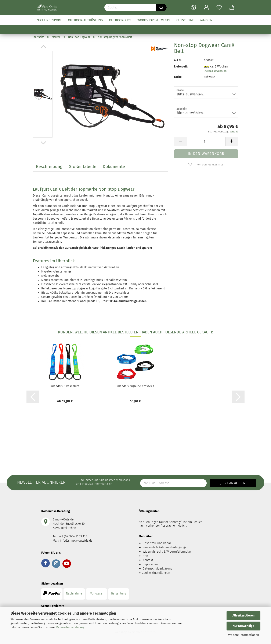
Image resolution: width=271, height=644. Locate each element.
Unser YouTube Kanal (157, 543)
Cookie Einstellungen (156, 573)
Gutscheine (185, 20)
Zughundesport (49, 20)
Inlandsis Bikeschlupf (65, 386)
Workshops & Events (154, 20)
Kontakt (148, 560)
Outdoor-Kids (120, 20)
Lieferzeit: (181, 67)
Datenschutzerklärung (70, 627)
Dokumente (114, 167)
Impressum (150, 564)
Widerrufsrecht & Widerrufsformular (167, 552)
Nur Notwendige (243, 626)
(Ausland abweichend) (216, 71)
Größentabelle (82, 167)
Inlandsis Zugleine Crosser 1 (135, 386)
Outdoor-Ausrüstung (85, 20)
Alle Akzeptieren (243, 616)
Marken (206, 20)
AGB (145, 556)
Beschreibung (49, 167)
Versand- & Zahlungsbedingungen (165, 547)
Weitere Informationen (244, 635)
